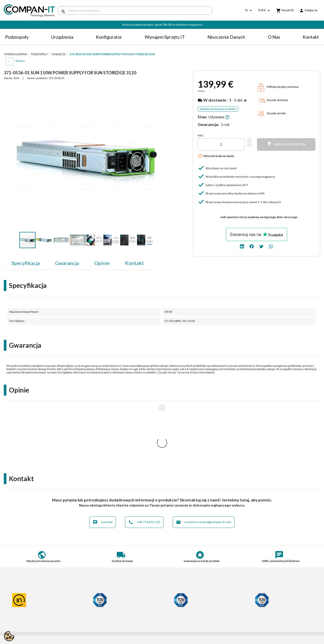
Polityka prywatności (20, 596)
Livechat (103, 455)
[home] (27, 11)
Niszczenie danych (226, 37)
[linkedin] (242, 246)
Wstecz (20, 61)
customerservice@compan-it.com (204, 455)
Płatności (92, 596)
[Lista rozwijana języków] (249, 11)
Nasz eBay (174, 616)
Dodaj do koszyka (286, 144)
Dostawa (92, 591)
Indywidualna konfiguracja (105, 600)
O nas (274, 37)
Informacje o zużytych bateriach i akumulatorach (30, 607)
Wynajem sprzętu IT (165, 37)
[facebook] (252, 246)
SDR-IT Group (177, 607)
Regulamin (12, 591)
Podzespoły (17, 37)
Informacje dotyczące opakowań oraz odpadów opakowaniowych (33, 615)
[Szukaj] (135, 10)
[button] (155, 89)
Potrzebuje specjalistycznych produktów (117, 605)
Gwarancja (67, 263)
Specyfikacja (26, 263)
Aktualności (94, 610)
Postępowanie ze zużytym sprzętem (32, 600)
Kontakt (311, 37)
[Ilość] (221, 144)
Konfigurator (109, 37)
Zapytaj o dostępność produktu (218, 109)
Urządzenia (62, 37)
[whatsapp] (271, 246)
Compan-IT (175, 611)
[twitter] (261, 246)
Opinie (102, 263)
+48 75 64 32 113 (144, 455)
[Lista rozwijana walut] (265, 11)
